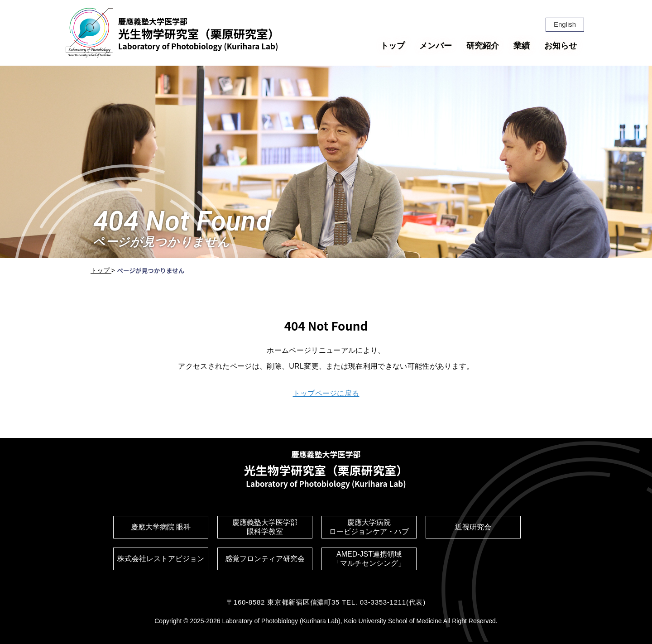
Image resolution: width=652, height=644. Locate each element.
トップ (393, 46)
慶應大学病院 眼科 (161, 527)
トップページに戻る (326, 393)
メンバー (436, 46)
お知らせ (561, 46)
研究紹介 (483, 46)
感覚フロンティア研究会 (265, 559)
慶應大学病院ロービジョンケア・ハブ (369, 527)
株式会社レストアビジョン (161, 559)
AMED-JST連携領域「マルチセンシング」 (369, 559)
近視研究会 (473, 527)
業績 (522, 46)
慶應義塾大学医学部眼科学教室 (265, 527)
